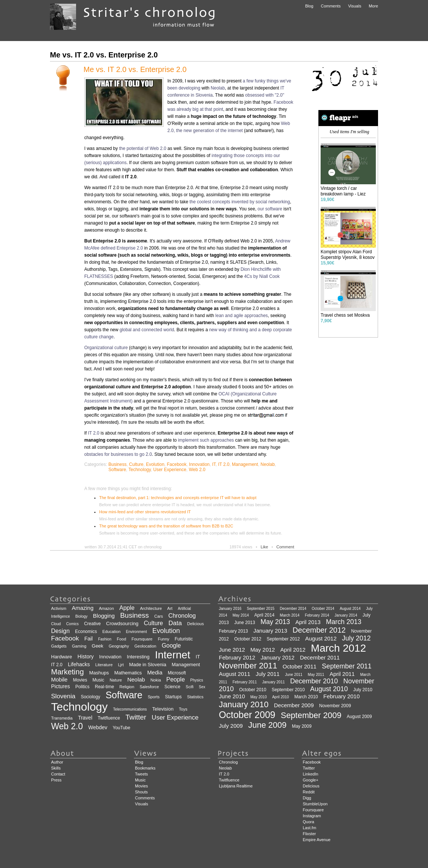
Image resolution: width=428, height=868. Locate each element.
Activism (59, 608)
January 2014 (346, 615)
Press (56, 780)
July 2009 (231, 726)
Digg (307, 798)
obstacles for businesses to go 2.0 (118, 454)
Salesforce (150, 687)
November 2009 (335, 706)
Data (175, 623)
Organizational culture (106, 348)
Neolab (218, 88)
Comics (73, 624)
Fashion (105, 639)
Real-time (105, 687)
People (176, 679)
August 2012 (321, 638)
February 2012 (237, 657)
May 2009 (302, 726)
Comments (331, 6)
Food (121, 639)
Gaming (79, 646)
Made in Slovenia (148, 665)
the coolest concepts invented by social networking (240, 202)
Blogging (104, 616)
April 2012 (293, 650)
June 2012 (232, 650)
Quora (309, 822)
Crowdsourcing (122, 623)
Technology (140, 470)
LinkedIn (311, 774)
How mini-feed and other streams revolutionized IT (145, 512)
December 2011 (320, 657)
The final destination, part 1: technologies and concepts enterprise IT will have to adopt (178, 498)
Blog (309, 6)
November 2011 (248, 666)
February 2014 (317, 615)
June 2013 (245, 623)
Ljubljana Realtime (236, 786)
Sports (154, 697)
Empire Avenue (317, 840)
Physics (196, 680)
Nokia (155, 680)
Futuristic (184, 639)
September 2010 (288, 690)
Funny (163, 639)
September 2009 (311, 715)
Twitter (136, 717)
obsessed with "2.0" (265, 95)
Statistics (195, 697)
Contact (58, 774)
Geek (97, 646)
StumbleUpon (315, 804)
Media (155, 672)
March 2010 (306, 697)
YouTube (121, 728)
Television (163, 709)
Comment (285, 547)
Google (171, 645)
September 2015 (261, 609)
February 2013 (233, 631)
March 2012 (339, 648)
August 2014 (350, 609)
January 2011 (273, 682)
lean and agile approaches (242, 316)
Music (98, 680)
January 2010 (244, 704)
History (86, 657)
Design (60, 631)
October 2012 (248, 639)
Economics (86, 632)
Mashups (99, 673)
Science (172, 687)
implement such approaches (206, 440)
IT (214, 464)
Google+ (311, 780)
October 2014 (323, 609)
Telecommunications (130, 709)
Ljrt (121, 665)
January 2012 (278, 657)
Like (264, 547)
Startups (174, 697)
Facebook (177, 464)
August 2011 (235, 674)
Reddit (309, 792)
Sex (202, 687)
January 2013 (270, 631)
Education (111, 632)
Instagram (312, 816)
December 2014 (293, 609)
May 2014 (241, 615)
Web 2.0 (197, 470)
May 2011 (316, 675)
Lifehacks (79, 664)
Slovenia (63, 696)
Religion (127, 687)
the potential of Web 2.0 (143, 148)
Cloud (56, 624)
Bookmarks (145, 768)
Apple (127, 608)
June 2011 (294, 675)
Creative (92, 624)
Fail (89, 639)
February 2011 (245, 682)
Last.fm (309, 828)
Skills (56, 768)
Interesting (138, 657)
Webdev (98, 727)
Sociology (91, 697)
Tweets (141, 774)
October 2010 (253, 690)
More (373, 6)
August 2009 (359, 717)
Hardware (62, 657)
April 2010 (281, 697)
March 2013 (344, 622)
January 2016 (230, 609)
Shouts (141, 792)
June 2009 (267, 725)
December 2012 (319, 630)
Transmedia (62, 718)
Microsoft (177, 673)
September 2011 (347, 666)
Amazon (106, 608)
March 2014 (290, 615)
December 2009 (294, 705)
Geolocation (145, 646)
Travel (85, 718)
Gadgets (59, 646)
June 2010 (232, 696)
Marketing (67, 672)
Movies (80, 680)
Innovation (199, 464)
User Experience (170, 470)
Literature (104, 665)
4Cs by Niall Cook (262, 276)
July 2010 (363, 690)
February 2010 (342, 696)
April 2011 (342, 674)
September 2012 (283, 639)
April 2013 (308, 622)
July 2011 (268, 674)
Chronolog (182, 616)
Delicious (196, 624)
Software (117, 470)
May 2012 (263, 650)
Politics (82, 687)
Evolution (155, 464)
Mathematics (128, 673)
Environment (136, 632)
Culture (136, 464)
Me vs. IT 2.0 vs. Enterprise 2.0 (135, 69)
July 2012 (356, 638)
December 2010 (314, 681)
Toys (183, 709)
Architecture (151, 608)
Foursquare (142, 639)
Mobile (59, 679)
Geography (119, 646)
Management (245, 464)
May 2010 (259, 697)
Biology (81, 616)
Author (57, 762)
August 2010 (329, 689)
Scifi (190, 687)
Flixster (309, 834)
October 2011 (300, 666)
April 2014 (264, 615)
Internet (172, 655)
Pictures (61, 686)
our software (270, 209)
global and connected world (147, 330)
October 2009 (247, 715)
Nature (116, 680)
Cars (159, 616)
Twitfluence (109, 718)
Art (170, 608)
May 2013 (275, 622)
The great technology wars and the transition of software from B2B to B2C (166, 526)
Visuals (355, 6)
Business (118, 464)
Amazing (82, 608)
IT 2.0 (94, 433)
